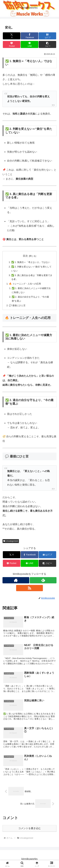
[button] (47, 44)
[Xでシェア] (12, 36)
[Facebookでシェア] (29, 36)
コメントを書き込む (30, 828)
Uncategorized (11, 541)
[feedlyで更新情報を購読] (43, 580)
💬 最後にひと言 (17, 305)
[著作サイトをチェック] (16, 580)
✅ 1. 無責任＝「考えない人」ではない (31, 262)
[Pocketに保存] (12, 44)
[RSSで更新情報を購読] (29, 588)
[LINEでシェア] (29, 44)
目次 (25, 256)
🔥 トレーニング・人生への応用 (25, 284)
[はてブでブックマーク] (47, 36)
